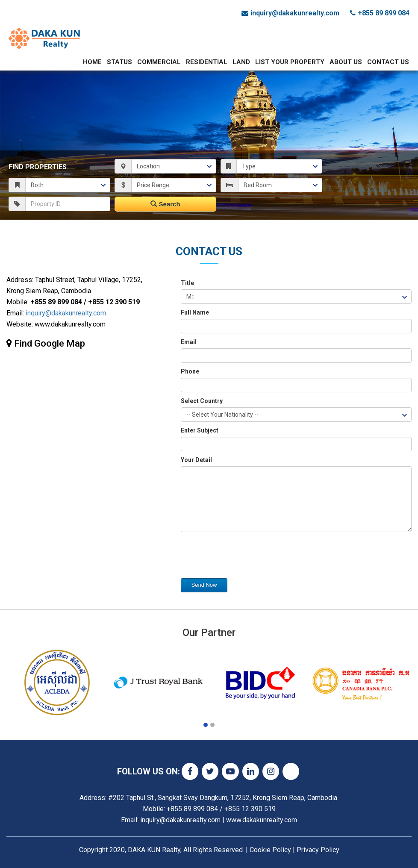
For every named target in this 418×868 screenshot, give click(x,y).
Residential (207, 62)
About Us (346, 62)
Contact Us (388, 62)
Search (165, 204)
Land (241, 62)
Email (189, 342)
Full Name (195, 312)
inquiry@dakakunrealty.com (66, 313)
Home (92, 62)
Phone (190, 371)
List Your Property (290, 62)
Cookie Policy (270, 850)
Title (187, 283)
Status (119, 62)
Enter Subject (200, 430)
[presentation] (246, 557)
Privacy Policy (318, 850)
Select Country (202, 401)
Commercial (159, 62)
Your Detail (196, 460)
